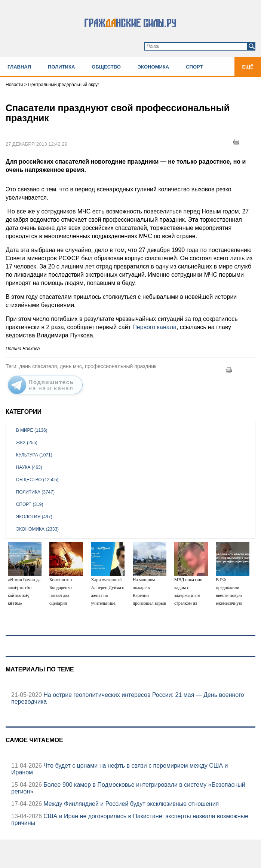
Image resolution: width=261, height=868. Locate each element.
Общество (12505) (37, 480)
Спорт (194, 67)
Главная (19, 67)
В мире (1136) (32, 430)
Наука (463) (29, 467)
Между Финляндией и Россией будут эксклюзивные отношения (130, 804)
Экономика (153, 67)
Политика (61, 67)
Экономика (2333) (37, 529)
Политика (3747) (35, 492)
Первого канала (154, 327)
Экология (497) (34, 517)
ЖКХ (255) (27, 443)
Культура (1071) (34, 455)
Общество (106, 67)
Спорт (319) (30, 504)
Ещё (248, 67)
